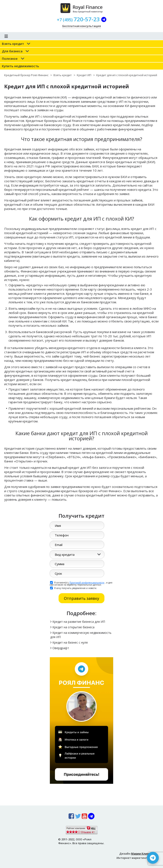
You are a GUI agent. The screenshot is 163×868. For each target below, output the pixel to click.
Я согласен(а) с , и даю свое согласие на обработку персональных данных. (81, 583)
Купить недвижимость (20, 66)
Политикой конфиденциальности (87, 583)
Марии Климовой (144, 854)
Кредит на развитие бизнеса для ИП (79, 622)
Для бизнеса (12, 51)
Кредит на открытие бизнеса (73, 627)
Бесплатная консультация (82, 26)
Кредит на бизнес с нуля (70, 642)
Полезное (10, 58)
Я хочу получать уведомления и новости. (74, 588)
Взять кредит (13, 44)
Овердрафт (61, 648)
